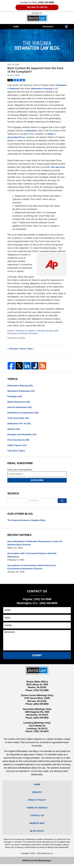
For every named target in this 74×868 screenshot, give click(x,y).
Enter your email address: (20, 471)
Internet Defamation (20, 408)
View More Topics (17, 452)
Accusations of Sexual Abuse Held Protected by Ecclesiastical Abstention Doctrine (32, 569)
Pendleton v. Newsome (19, 88)
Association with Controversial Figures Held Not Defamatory (33, 557)
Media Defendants (19, 402)
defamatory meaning (54, 88)
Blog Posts (37, 835)
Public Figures (17, 446)
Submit (37, 658)
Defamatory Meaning (46, 331)
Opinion (14, 430)
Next (32, 349)
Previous (13, 349)
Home (16, 27)
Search (62, 502)
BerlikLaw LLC (47, 857)
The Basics (48, 27)
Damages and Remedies (22, 435)
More (69, 27)
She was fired (58, 167)
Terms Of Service (37, 811)
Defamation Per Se (19, 424)
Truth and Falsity (18, 419)
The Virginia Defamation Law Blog (37, 17)
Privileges (15, 397)
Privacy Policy (37, 803)
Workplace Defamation (30, 333)
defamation (32, 131)
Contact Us (37, 819)
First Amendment (19, 441)
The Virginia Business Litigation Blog (27, 522)
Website (37, 795)
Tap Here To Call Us (37, 7)
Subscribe (37, 482)
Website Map (37, 827)
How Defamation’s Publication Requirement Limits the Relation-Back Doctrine (36, 545)
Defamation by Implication (26, 331)
